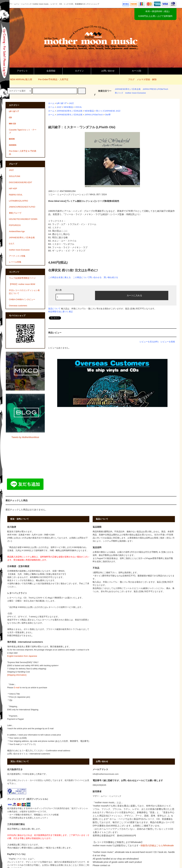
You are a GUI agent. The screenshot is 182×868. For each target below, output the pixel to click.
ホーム (51, 103)
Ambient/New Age (17, 231)
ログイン (77, 71)
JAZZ (71, 103)
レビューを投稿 (168, 342)
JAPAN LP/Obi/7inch (94, 115)
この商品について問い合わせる (87, 277)
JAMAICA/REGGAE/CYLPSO (22, 207)
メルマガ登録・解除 (147, 79)
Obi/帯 (108, 115)
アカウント (20, 71)
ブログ (131, 79)
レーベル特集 (15, 262)
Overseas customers (18, 306)
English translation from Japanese (22, 656)
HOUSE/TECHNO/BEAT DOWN (23, 219)
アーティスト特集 (17, 256)
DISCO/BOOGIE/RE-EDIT (21, 182)
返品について (54, 309)
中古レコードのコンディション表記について (24, 292)
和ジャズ (119, 93)
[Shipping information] (17, 675)
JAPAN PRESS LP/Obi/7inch (155, 89)
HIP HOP (13, 189)
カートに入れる (132, 295)
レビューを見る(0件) (149, 342)
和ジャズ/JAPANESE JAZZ (108, 111)
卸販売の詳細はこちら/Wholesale (157, 845)
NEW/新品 (68, 107)
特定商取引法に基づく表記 (61, 312)
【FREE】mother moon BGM (22, 284)
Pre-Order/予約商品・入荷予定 (51, 79)
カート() (134, 71)
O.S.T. (12, 244)
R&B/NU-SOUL (16, 195)
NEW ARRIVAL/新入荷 (19, 79)
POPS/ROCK (15, 225)
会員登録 (48, 71)
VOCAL (79, 107)
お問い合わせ (105, 71)
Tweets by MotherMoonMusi (25, 437)
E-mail (17, 688)
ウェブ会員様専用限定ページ (22, 278)
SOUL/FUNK (15, 176)
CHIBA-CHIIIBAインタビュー (22, 300)
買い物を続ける (111, 277)
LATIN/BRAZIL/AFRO (19, 201)
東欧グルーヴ (15, 213)
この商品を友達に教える (59, 277)
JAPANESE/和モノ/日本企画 (128, 89)
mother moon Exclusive (135, 93)
